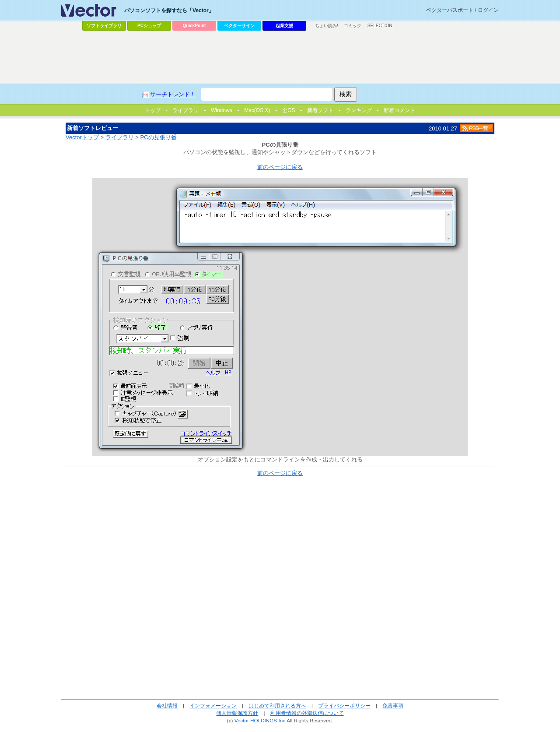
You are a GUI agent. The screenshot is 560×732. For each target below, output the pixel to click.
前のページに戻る (280, 167)
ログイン (488, 10)
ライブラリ (120, 137)
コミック (353, 26)
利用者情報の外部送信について (307, 713)
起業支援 (284, 26)
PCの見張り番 (159, 137)
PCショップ (149, 26)
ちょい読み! (327, 26)
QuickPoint (194, 26)
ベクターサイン (239, 26)
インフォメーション (213, 706)
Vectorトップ (82, 137)
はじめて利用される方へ (277, 706)
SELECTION (380, 26)
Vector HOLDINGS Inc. (261, 720)
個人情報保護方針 (237, 713)
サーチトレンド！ (173, 94)
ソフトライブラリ (104, 26)
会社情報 (167, 706)
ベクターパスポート (450, 10)
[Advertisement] (280, 57)
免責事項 (393, 706)
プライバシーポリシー (344, 706)
